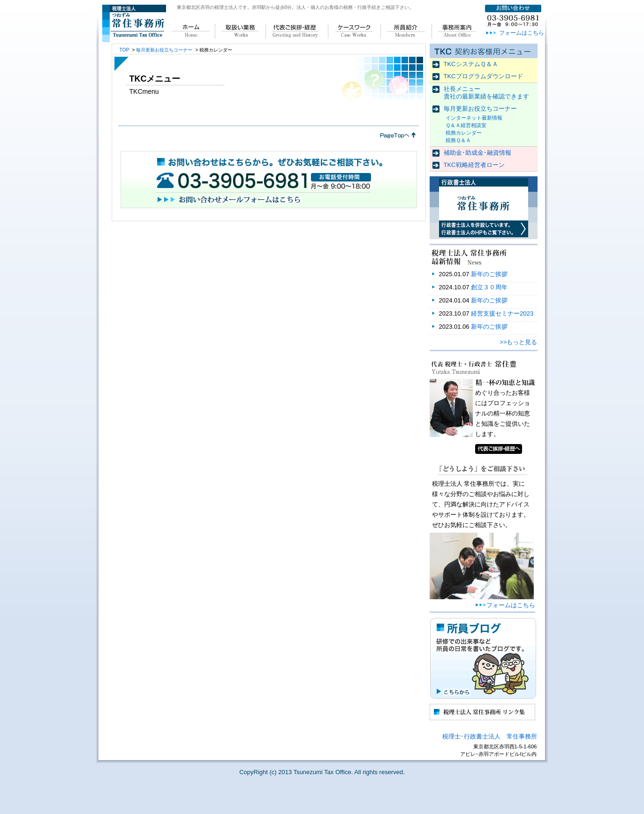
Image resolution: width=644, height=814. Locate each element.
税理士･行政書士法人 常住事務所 (490, 736)
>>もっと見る (518, 342)
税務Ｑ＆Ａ (458, 140)
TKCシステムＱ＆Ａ (471, 64)
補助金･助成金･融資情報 (477, 153)
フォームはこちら (522, 33)
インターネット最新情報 (474, 118)
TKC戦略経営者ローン (474, 165)
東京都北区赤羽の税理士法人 (207, 7)
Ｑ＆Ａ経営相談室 (466, 125)
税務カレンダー (464, 133)
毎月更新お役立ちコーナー (480, 109)
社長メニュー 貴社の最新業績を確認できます (486, 93)
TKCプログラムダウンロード (483, 76)
